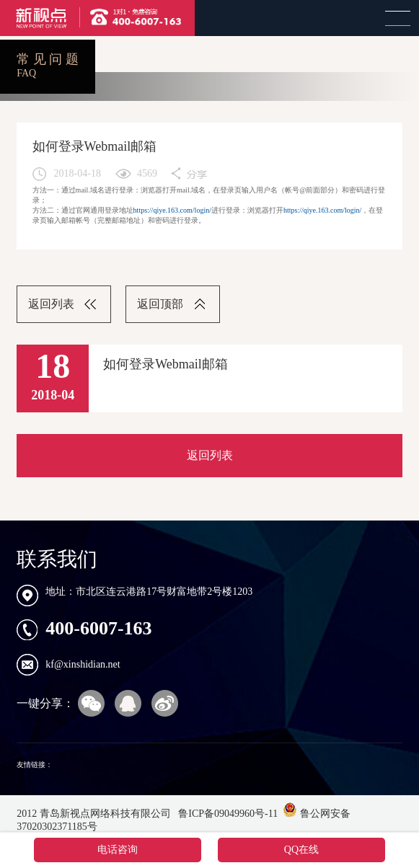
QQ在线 (301, 850)
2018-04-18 (78, 173)
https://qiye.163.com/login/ (172, 210)
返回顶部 (160, 304)
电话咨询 (118, 850)
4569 (147, 173)
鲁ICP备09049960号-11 (227, 814)
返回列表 (51, 304)
